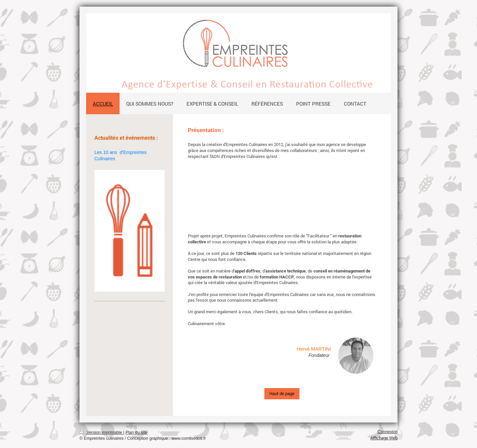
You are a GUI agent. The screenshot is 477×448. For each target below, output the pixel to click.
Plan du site (136, 432)
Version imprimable (101, 432)
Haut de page (282, 393)
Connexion (388, 432)
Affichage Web (384, 438)
